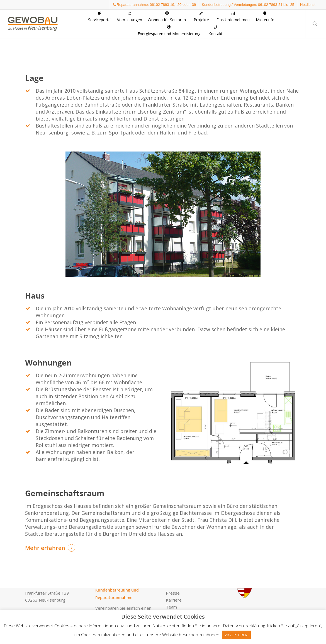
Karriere (174, 600)
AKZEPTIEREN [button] (236, 635)
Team (171, 607)
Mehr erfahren (45, 548)
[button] (211, 20)
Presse (173, 593)
